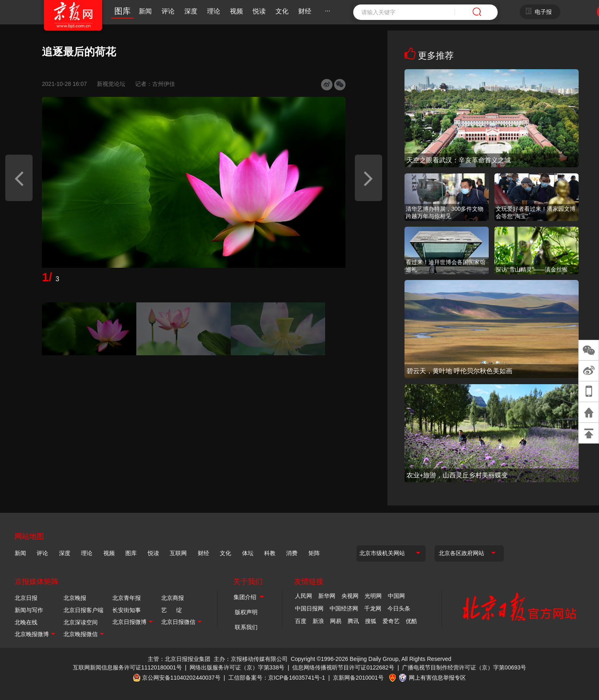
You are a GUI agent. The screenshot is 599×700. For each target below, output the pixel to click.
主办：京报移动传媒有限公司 (251, 659)
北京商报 (173, 598)
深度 (191, 11)
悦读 (259, 11)
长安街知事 (127, 610)
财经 (305, 11)
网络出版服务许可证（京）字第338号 (237, 667)
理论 (214, 11)
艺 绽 (172, 610)
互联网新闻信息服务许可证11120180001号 (127, 667)
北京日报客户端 (83, 610)
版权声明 (246, 612)
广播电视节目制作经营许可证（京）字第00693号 (464, 667)
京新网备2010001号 (358, 677)
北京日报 (26, 598)
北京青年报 (127, 598)
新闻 (145, 11)
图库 (122, 11)
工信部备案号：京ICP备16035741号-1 (277, 677)
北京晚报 (75, 598)
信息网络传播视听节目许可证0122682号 (343, 667)
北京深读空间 (81, 622)
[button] (19, 178)
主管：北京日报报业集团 (179, 659)
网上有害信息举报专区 (437, 677)
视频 (236, 11)
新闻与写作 (29, 610)
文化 (282, 11)
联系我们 (246, 627)
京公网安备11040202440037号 (181, 677)
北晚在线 (26, 622)
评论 (168, 11)
